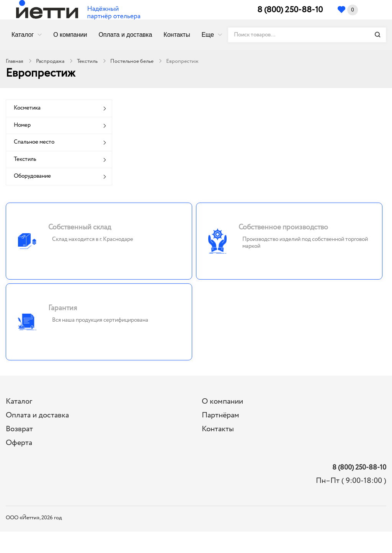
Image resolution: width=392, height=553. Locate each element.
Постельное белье (132, 61)
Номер (22, 125)
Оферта (19, 443)
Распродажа (50, 61)
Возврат (19, 429)
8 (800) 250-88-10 (290, 10)
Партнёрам (220, 415)
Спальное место (34, 142)
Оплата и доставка (125, 35)
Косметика (27, 108)
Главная (15, 61)
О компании (70, 35)
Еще (208, 35)
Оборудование (32, 176)
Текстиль (87, 61)
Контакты (177, 35)
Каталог (23, 35)
